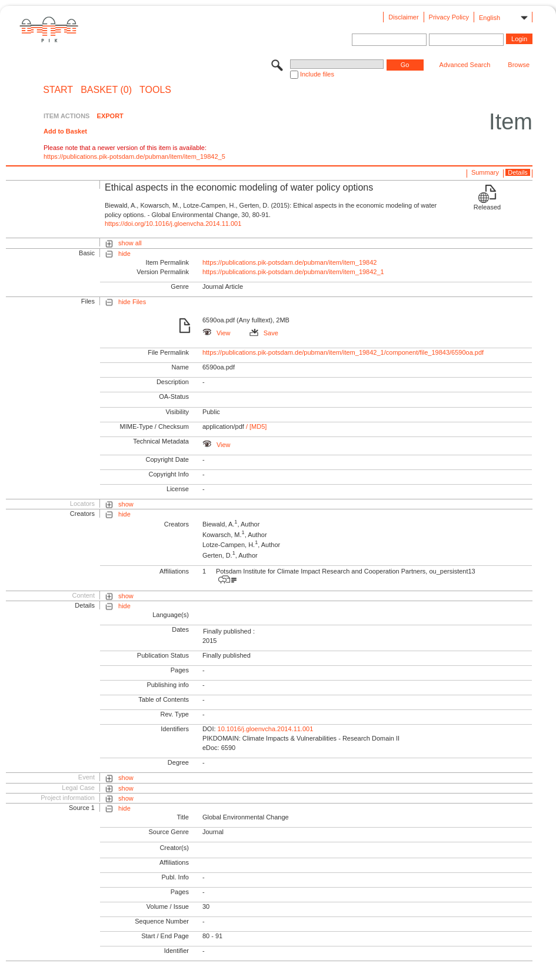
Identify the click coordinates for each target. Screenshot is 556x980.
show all (130, 243)
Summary (485, 172)
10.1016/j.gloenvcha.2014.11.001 (266, 729)
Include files (317, 74)
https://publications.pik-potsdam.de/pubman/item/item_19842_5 (134, 156)
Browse (519, 65)
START (58, 90)
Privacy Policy (449, 17)
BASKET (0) (106, 90)
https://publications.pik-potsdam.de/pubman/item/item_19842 (290, 262)
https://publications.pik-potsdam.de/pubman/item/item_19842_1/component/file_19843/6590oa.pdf (343, 352)
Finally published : (229, 631)
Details (518, 172)
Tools (155, 90)
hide (124, 254)
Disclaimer (403, 17)
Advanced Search (465, 65)
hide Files (132, 302)
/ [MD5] (256, 426)
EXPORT (110, 116)
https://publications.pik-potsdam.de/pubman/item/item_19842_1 (293, 272)
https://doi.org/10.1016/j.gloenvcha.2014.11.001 (173, 224)
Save (264, 333)
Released (487, 207)
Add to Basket (65, 131)
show (126, 504)
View (217, 333)
